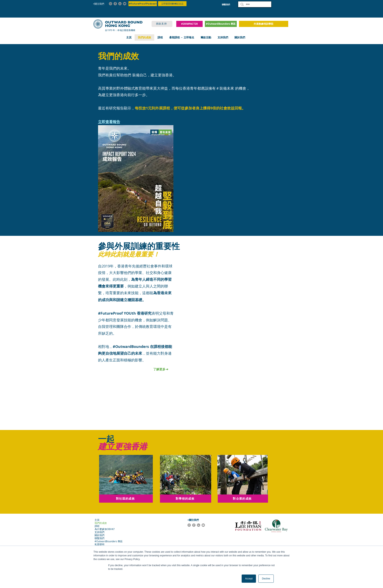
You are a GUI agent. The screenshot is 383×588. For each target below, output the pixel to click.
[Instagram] (111, 4)
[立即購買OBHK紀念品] (172, 4)
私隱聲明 (99, 544)
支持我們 (99, 532)
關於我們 (99, 535)
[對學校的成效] (186, 499)
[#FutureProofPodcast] (143, 4)
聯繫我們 (99, 538)
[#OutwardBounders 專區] (221, 24)
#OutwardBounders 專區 (103, 541)
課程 (97, 526)
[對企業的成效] (243, 499)
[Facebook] (115, 4)
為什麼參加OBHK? (103, 529)
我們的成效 (101, 523)
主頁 (97, 520)
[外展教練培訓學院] (264, 24)
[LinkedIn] (120, 4)
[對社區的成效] (126, 499)
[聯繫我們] (226, 4)
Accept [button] (249, 579)
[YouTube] (125, 4)
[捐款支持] (162, 24)
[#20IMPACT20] (189, 24)
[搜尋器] (254, 4)
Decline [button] (266, 579)
